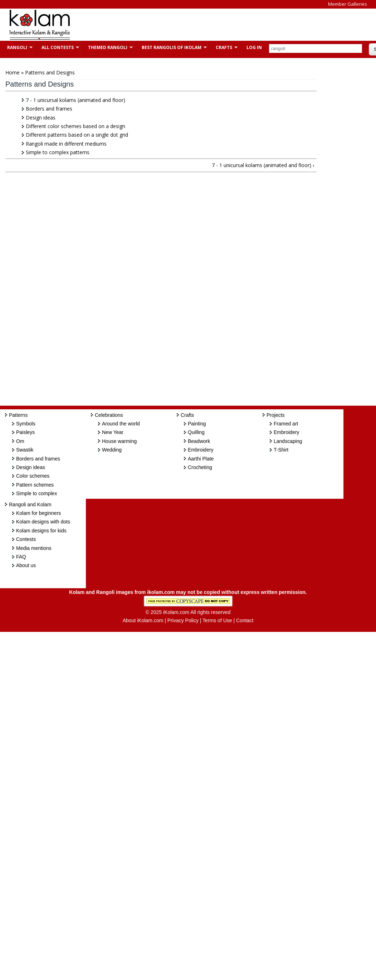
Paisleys (25, 432)
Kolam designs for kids (41, 531)
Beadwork (199, 441)
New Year (113, 432)
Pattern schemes (35, 485)
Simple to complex (36, 493)
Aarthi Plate (201, 459)
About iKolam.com (143, 620)
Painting (197, 424)
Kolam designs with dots (43, 522)
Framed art (286, 424)
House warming (119, 441)
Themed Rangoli (107, 47)
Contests (26, 539)
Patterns (18, 415)
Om (20, 441)
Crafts (223, 47)
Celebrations (109, 415)
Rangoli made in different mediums (66, 144)
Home (13, 72)
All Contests (57, 47)
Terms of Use (217, 620)
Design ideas (41, 118)
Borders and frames (49, 109)
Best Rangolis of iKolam (171, 47)
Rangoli (16, 47)
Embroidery (201, 450)
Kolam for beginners (38, 513)
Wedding (112, 450)
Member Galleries (348, 4)
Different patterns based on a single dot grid (77, 135)
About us (26, 565)
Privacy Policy (183, 620)
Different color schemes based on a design (75, 126)
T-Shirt (281, 450)
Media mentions (34, 548)
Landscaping (288, 441)
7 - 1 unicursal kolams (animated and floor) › (263, 165)
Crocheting (200, 467)
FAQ (21, 557)
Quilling (196, 432)
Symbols (26, 424)
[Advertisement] (209, 25)
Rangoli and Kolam (30, 504)
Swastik (25, 450)
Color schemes (33, 476)
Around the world (121, 424)
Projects (276, 415)
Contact (245, 620)
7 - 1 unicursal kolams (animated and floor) (75, 100)
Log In (254, 47)
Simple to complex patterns (58, 152)
